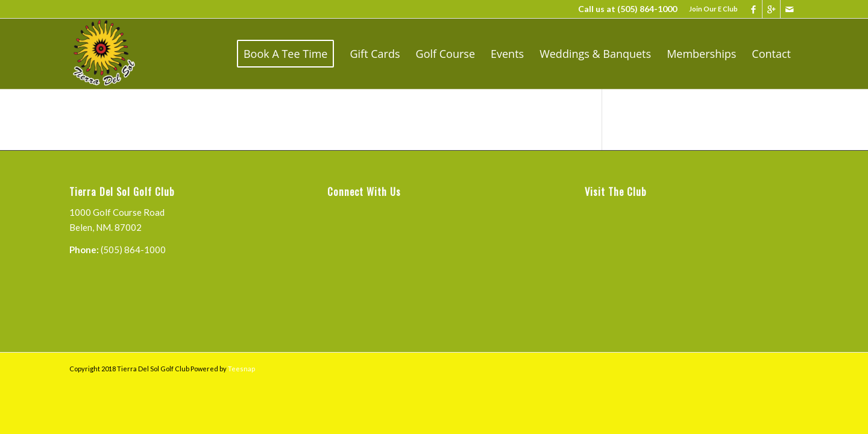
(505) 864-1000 (647, 9)
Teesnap (241, 369)
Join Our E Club (713, 9)
